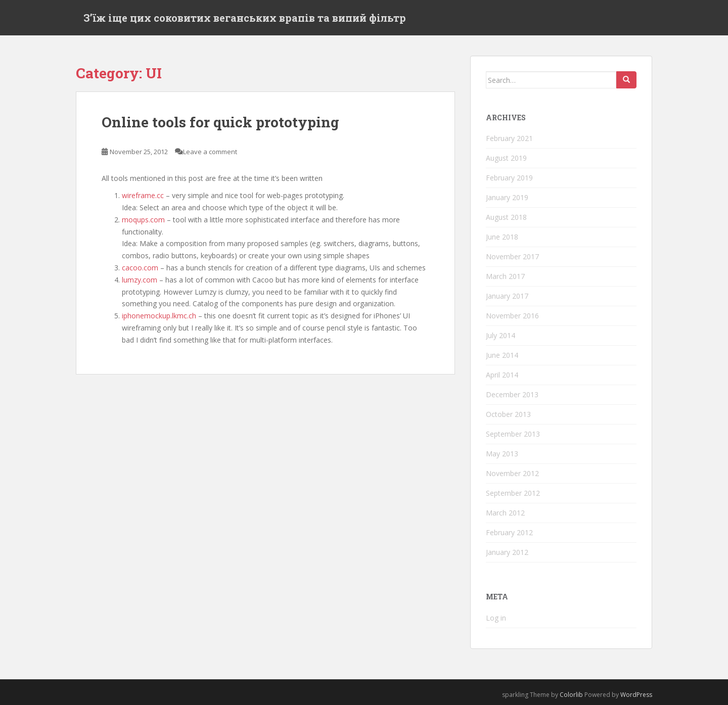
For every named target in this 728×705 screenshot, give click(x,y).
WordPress (636, 695)
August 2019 (506, 158)
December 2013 (512, 394)
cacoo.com (140, 268)
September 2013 (513, 434)
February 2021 (509, 138)
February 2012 (509, 532)
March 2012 (505, 513)
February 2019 (509, 178)
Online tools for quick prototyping (220, 122)
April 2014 (502, 375)
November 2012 (512, 473)
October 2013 (508, 414)
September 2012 (513, 493)
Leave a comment (210, 152)
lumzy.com (140, 280)
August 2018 (506, 217)
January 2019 (507, 197)
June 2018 (502, 237)
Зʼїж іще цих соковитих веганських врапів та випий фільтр (245, 18)
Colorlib (571, 695)
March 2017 (505, 276)
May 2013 (502, 454)
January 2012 (507, 552)
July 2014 (500, 335)
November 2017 (512, 256)
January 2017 (507, 296)
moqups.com (143, 220)
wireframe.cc (143, 195)
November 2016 (512, 316)
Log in (496, 618)
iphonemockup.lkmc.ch (159, 316)
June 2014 (502, 355)
